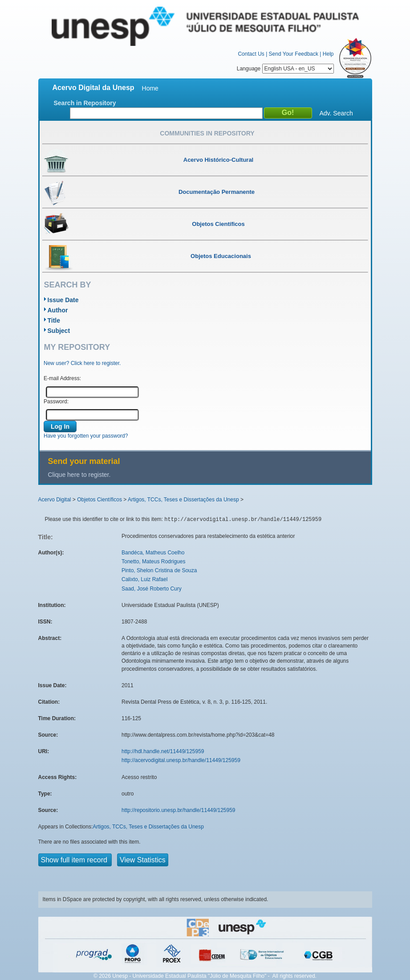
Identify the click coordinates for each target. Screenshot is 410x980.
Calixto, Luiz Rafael (144, 579)
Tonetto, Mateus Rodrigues (153, 562)
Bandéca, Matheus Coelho (153, 553)
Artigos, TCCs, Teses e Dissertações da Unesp (183, 500)
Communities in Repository (207, 133)
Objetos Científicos (99, 500)
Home (150, 88)
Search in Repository (85, 103)
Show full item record (75, 860)
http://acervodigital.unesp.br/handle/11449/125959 (181, 760)
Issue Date (63, 300)
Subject (59, 331)
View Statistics (143, 860)
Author (58, 310)
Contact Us (251, 54)
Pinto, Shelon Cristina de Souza (159, 570)
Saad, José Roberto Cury (152, 589)
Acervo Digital (55, 500)
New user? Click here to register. (82, 363)
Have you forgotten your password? (86, 436)
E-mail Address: (62, 378)
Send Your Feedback (294, 54)
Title (54, 320)
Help (328, 54)
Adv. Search (336, 113)
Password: (56, 402)
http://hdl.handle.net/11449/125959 (163, 751)
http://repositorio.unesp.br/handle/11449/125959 (179, 810)
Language (285, 69)
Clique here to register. (79, 475)
